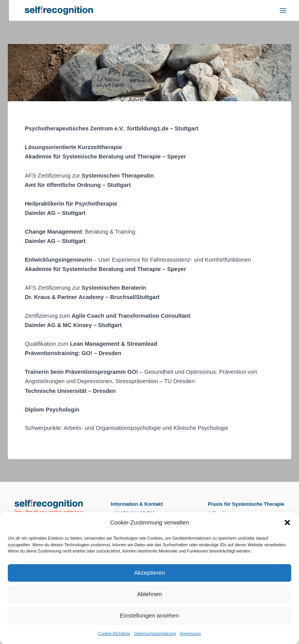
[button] (287, 523)
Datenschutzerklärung (155, 633)
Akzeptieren (149, 573)
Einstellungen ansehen (149, 615)
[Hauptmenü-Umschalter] (283, 11)
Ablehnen (149, 594)
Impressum (190, 633)
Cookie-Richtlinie (114, 633)
